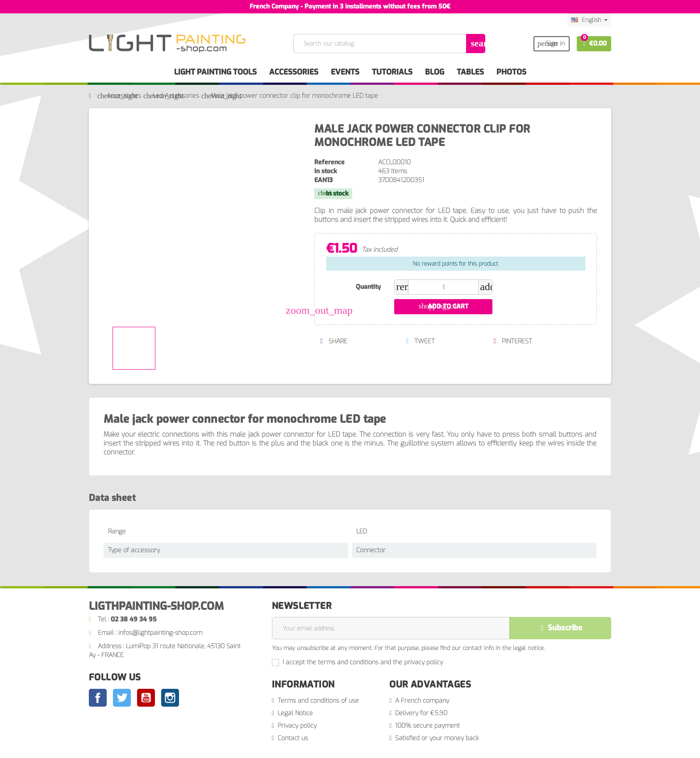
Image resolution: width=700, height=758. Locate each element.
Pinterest (513, 341)
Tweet (420, 341)
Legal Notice (295, 713)
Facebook (98, 698)
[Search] (389, 44)
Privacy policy (297, 726)
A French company (422, 701)
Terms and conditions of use (318, 701)
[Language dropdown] (589, 20)
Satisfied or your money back (437, 738)
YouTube (146, 698)
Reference (329, 162)
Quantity (368, 287)
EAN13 (323, 180)
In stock (326, 171)
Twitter (122, 698)
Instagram (170, 698)
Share (333, 341)
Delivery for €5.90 (421, 713)
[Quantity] (443, 287)
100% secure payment (427, 726)
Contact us (293, 738)
